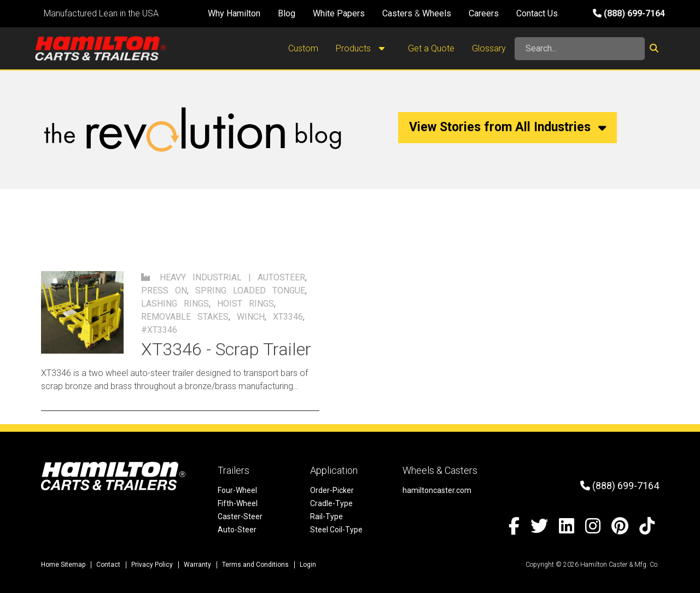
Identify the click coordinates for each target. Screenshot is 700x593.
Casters (397, 13)
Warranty (197, 565)
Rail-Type (326, 516)
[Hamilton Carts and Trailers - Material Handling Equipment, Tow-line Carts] (101, 48)
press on (164, 290)
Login (308, 565)
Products (363, 49)
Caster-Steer (240, 516)
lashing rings (175, 304)
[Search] (580, 49)
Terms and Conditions (255, 565)
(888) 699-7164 (629, 13)
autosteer (281, 277)
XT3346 (288, 317)
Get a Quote (431, 48)
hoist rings (246, 304)
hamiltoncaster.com (437, 490)
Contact (108, 565)
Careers (484, 13)
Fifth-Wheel (238, 503)
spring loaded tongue (250, 290)
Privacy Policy (152, 565)
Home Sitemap (63, 565)
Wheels (437, 13)
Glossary (489, 48)
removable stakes (185, 317)
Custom (303, 48)
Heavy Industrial (201, 277)
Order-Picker (332, 490)
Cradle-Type (331, 503)
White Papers (339, 13)
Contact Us (537, 13)
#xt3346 (159, 330)
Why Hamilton (234, 13)
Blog (287, 13)
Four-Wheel (237, 490)
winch (251, 317)
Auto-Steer (237, 530)
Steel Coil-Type (336, 530)
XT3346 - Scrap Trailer (226, 349)
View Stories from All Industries (507, 127)
